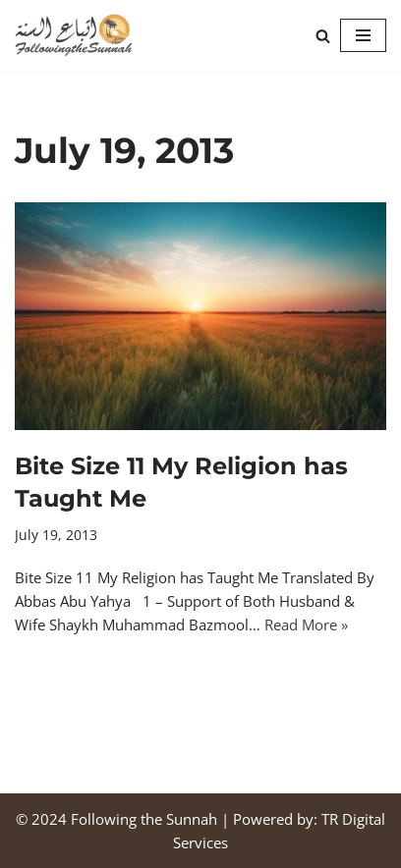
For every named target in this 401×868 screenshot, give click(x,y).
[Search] (323, 36)
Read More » (306, 624)
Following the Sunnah (144, 819)
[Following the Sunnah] (74, 35)
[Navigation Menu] (363, 35)
